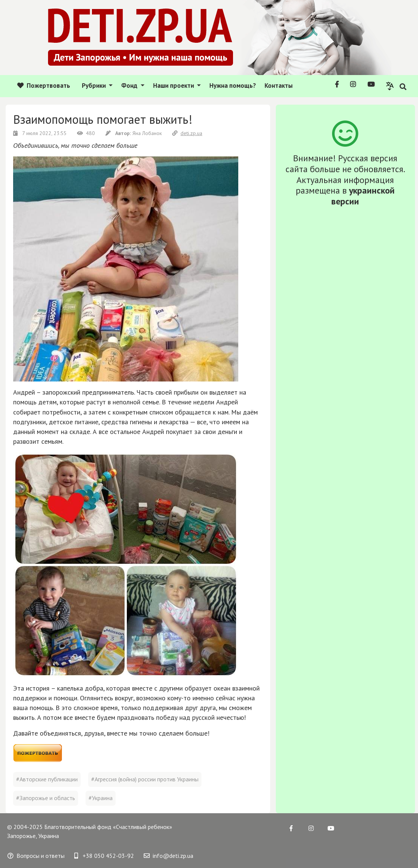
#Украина (101, 798)
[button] (390, 86)
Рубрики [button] (95, 86)
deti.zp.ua (187, 133)
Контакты (279, 86)
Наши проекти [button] (174, 86)
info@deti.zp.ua (168, 856)
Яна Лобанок (134, 133)
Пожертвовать (44, 86)
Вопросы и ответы (36, 856)
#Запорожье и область (46, 798)
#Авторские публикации (47, 779)
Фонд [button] (130, 86)
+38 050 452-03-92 (104, 856)
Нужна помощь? (233, 86)
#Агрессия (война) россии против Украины (145, 779)
